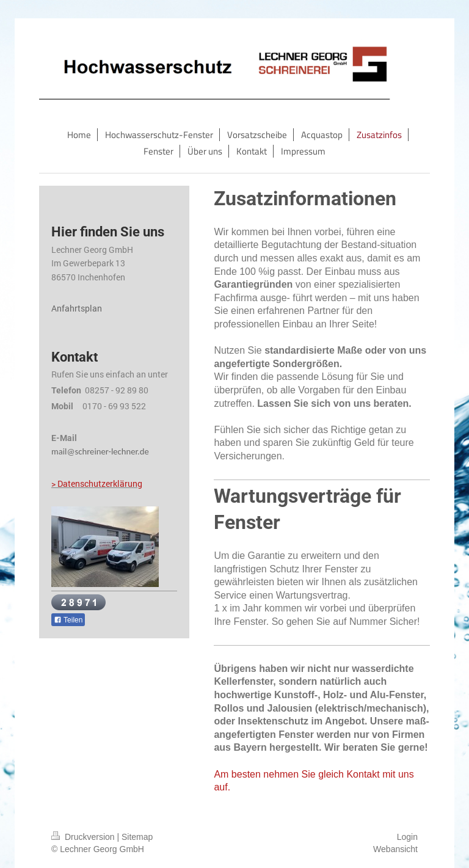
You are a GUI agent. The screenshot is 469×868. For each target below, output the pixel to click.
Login (407, 837)
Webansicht (395, 849)
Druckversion (84, 837)
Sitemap (137, 837)
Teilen (68, 620)
